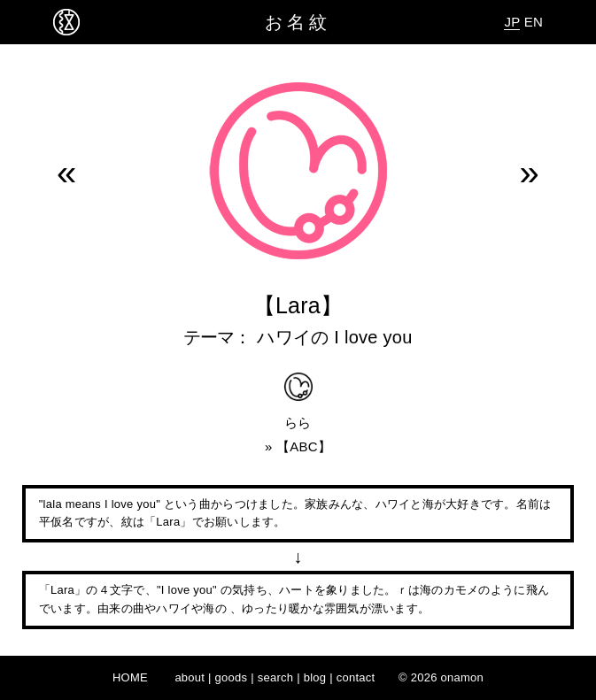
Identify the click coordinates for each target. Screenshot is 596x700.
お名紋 (298, 22)
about (190, 677)
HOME (130, 677)
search (276, 677)
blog (315, 677)
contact (356, 677)
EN (534, 22)
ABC (304, 446)
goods (232, 677)
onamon (463, 677)
